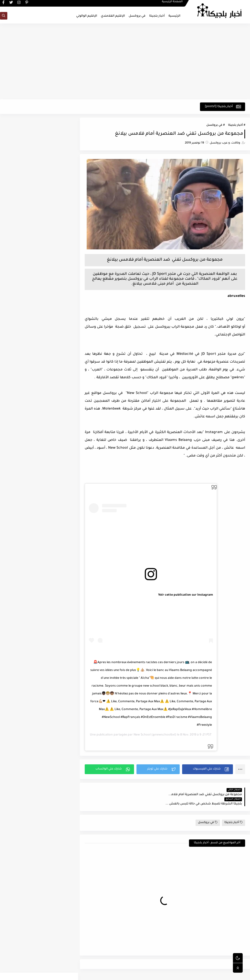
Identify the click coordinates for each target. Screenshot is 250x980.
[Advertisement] (125, 62)
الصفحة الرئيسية (172, 4)
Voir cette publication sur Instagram (187, 595)
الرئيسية (174, 16)
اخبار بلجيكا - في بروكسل (199, 974)
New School (144, 735)
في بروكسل (137, 16)
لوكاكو (235, 327)
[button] (208, 769)
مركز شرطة (126, 409)
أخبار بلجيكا (157, 16)
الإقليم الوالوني (87, 16)
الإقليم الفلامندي (113, 16)
